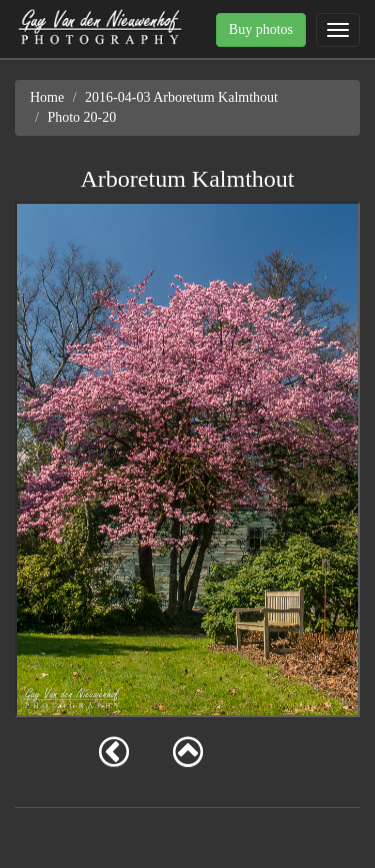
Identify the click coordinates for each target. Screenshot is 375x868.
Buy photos (261, 29)
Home (47, 97)
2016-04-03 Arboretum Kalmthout (181, 97)
